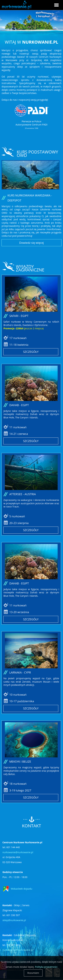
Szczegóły (31, 352)
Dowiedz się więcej (32, 243)
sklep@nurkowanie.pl (14, 920)
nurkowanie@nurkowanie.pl (18, 852)
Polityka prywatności (46, 967)
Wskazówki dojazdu (21, 889)
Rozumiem (33, 973)
